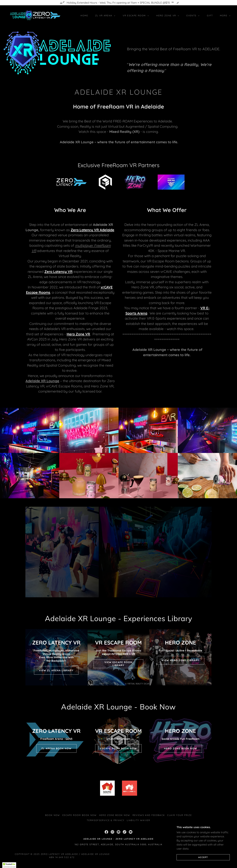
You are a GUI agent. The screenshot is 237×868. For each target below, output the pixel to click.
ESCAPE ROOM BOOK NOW (118, 748)
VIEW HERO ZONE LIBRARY (181, 660)
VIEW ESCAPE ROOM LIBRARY (118, 664)
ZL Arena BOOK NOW (56, 748)
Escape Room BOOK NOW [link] (80, 815)
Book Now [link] (53, 815)
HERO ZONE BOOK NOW (180, 748)
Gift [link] (210, 16)
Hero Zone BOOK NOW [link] (115, 815)
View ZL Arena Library (56, 670)
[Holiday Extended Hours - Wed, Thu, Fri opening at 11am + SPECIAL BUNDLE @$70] (118, 3)
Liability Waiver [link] (138, 820)
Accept (203, 857)
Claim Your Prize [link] (179, 815)
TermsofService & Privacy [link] (106, 820)
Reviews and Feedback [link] (149, 815)
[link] (35, 15)
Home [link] (84, 16)
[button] (105, 16)
